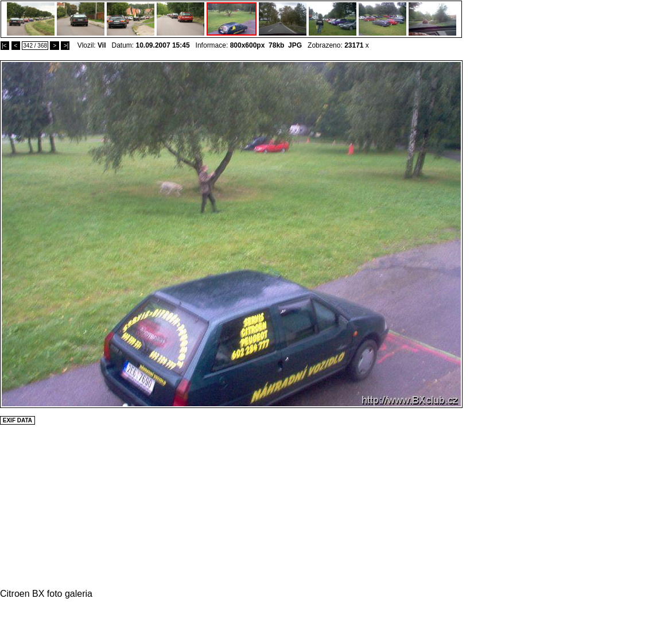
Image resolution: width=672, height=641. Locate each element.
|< (5, 46)
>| (65, 46)
